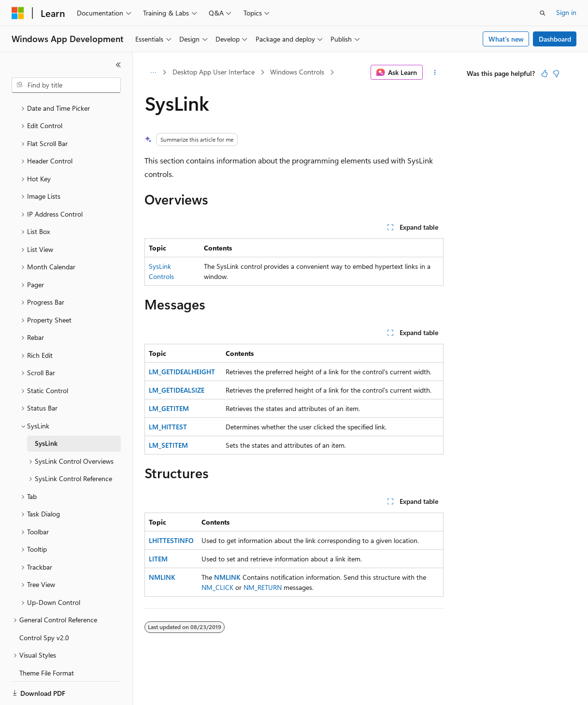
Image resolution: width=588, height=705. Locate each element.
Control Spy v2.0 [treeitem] (44, 604)
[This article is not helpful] (556, 73)
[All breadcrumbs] (153, 73)
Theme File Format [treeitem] (47, 639)
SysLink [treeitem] (46, 410)
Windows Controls (297, 72)
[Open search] (543, 13)
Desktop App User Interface (214, 72)
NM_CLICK (217, 587)
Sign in (566, 12)
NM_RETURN (263, 587)
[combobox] (66, 85)
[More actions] (435, 73)
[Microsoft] (18, 13)
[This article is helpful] (545, 73)
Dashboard (555, 39)
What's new (506, 39)
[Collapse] (118, 65)
